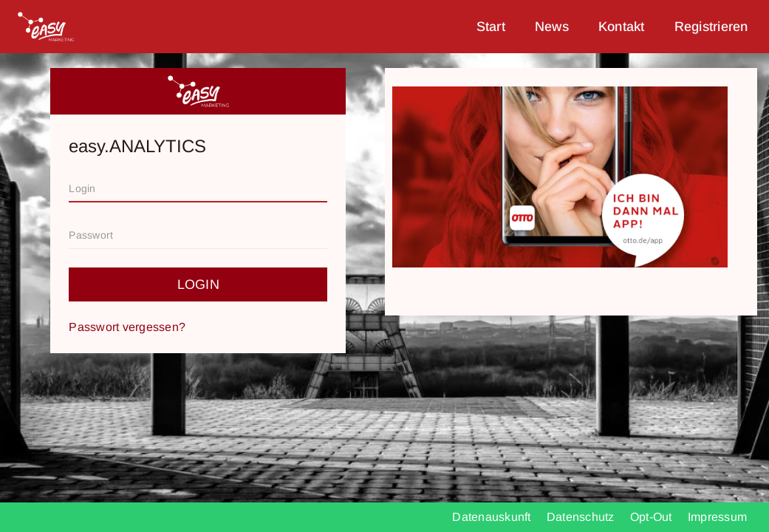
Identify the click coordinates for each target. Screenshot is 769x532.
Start (491, 27)
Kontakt (622, 27)
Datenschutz (582, 517)
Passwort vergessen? (127, 327)
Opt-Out (653, 517)
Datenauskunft (493, 517)
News (552, 27)
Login (198, 284)
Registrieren (711, 27)
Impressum (717, 517)
